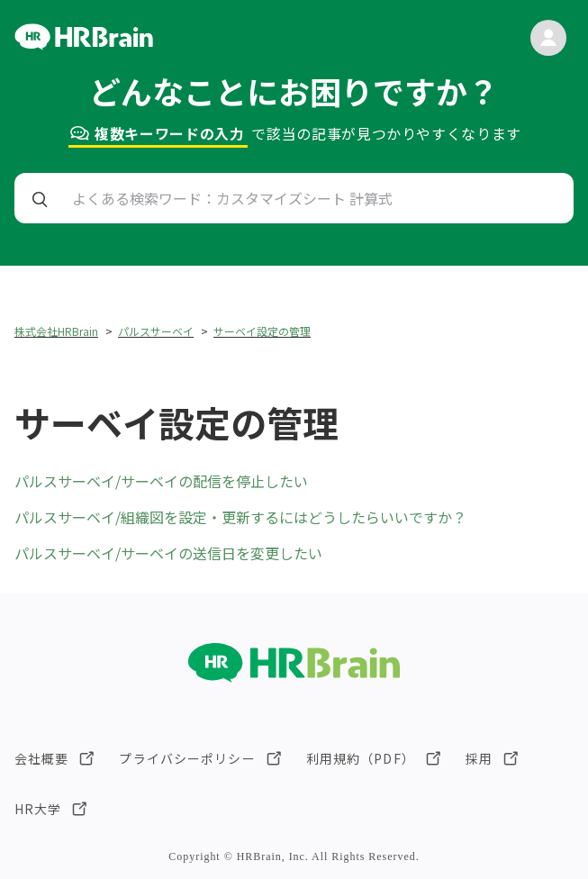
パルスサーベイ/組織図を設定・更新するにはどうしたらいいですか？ (240, 517)
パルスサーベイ (156, 331)
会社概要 (41, 758)
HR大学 (38, 809)
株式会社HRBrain (56, 331)
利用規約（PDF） (361, 758)
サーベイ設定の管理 (262, 331)
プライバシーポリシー (187, 758)
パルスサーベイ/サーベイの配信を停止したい (161, 481)
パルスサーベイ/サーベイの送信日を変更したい (168, 553)
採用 (479, 758)
